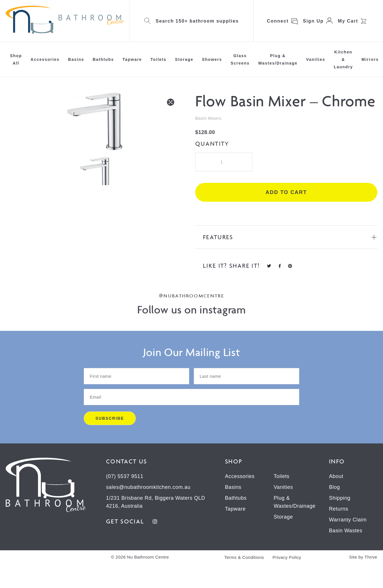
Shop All (16, 59)
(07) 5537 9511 (125, 476)
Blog (334, 487)
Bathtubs (103, 59)
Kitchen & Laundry (343, 59)
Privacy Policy (287, 557)
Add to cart (286, 192)
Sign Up (313, 21)
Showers (212, 59)
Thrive (371, 557)
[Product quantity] (224, 162)
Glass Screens (240, 59)
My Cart (348, 21)
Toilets (158, 59)
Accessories (45, 59)
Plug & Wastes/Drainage (278, 59)
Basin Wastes (346, 531)
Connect (278, 21)
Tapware (132, 59)
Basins (76, 59)
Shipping (340, 498)
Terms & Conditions (244, 557)
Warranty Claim (348, 520)
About (336, 476)
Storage (184, 59)
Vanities (316, 59)
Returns (339, 509)
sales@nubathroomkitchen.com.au (148, 487)
